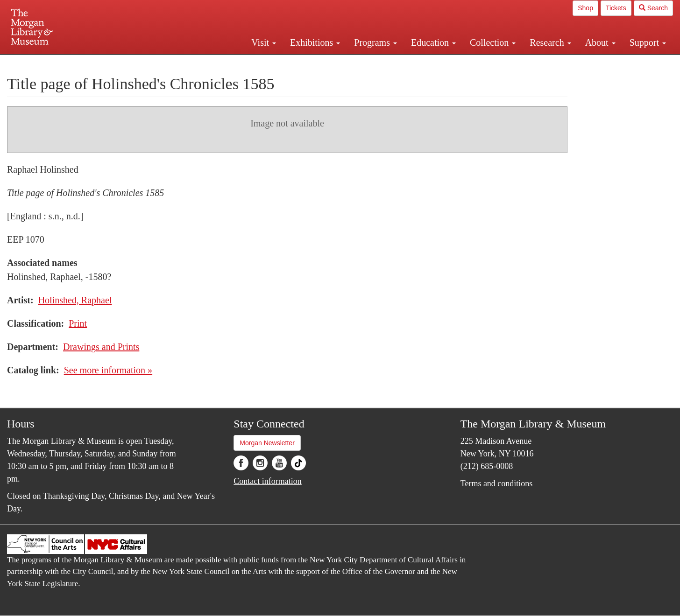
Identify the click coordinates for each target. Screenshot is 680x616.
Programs (375, 42)
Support (648, 42)
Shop (585, 8)
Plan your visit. (229, 63)
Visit (264, 42)
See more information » (108, 370)
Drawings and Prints (101, 347)
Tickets (616, 8)
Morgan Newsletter (267, 443)
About (600, 42)
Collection (493, 42)
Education (433, 42)
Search (653, 8)
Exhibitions (315, 42)
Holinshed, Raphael (75, 300)
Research (550, 42)
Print (78, 323)
